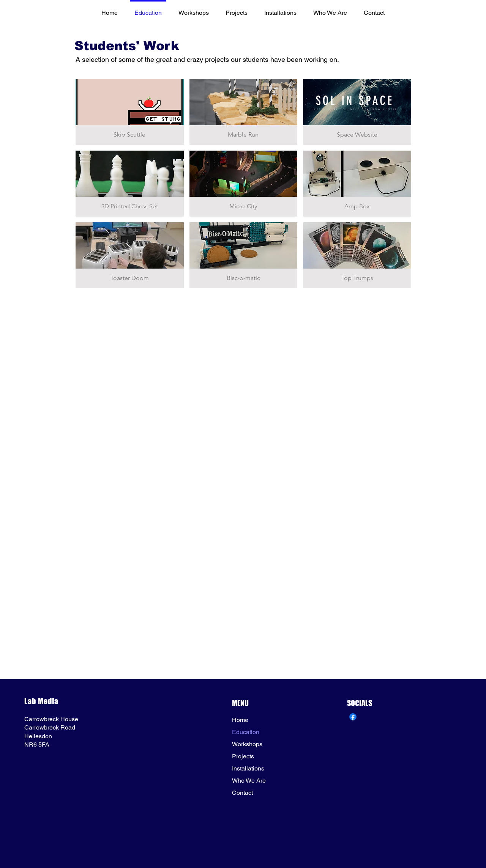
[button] (130, 112)
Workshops (247, 744)
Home (240, 720)
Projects (243, 756)
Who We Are (249, 781)
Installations (248, 768)
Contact (242, 793)
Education (246, 732)
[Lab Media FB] (353, 717)
